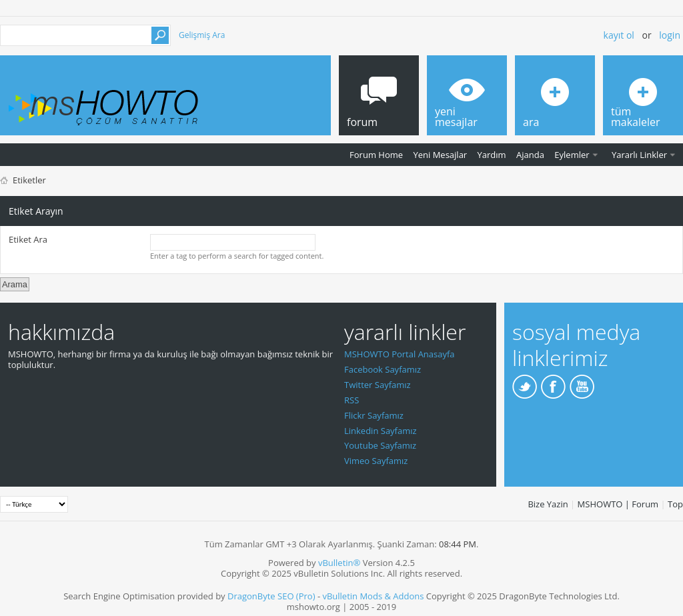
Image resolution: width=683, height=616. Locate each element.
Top (675, 504)
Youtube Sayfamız (380, 445)
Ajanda (530, 155)
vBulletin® (339, 563)
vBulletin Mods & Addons (373, 596)
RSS (352, 400)
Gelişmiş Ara (202, 35)
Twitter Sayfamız (378, 385)
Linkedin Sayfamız (381, 431)
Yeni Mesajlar (440, 155)
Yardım (492, 155)
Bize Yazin (548, 504)
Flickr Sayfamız (374, 415)
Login (670, 35)
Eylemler (572, 155)
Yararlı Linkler (639, 155)
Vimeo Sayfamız (376, 461)
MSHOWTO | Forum (618, 504)
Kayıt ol (619, 35)
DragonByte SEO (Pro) (271, 596)
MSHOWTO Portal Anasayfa (400, 354)
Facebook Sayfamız (383, 369)
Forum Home (376, 155)
